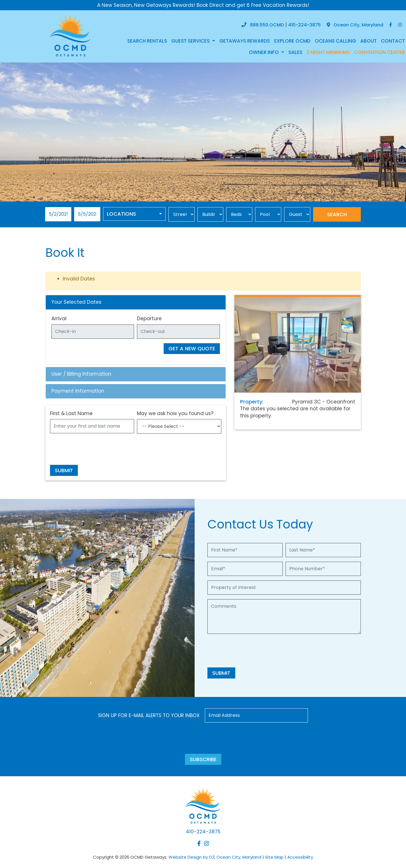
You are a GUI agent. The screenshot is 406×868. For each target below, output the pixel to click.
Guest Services (191, 41)
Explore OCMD (292, 41)
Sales (295, 52)
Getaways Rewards (245, 41)
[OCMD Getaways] (70, 35)
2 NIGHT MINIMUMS (328, 52)
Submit (64, 470)
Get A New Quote (192, 348)
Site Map (274, 857)
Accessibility (300, 857)
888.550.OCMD (267, 25)
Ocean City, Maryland (355, 25)
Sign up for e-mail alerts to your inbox (149, 715)
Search (337, 214)
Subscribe (203, 759)
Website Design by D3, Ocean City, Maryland (215, 857)
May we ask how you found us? (175, 413)
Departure (149, 319)
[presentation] (93, 449)
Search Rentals (147, 41)
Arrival (59, 319)
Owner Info (264, 52)
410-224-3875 (304, 25)
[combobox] (134, 214)
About (368, 41)
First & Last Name (71, 413)
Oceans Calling (335, 41)
